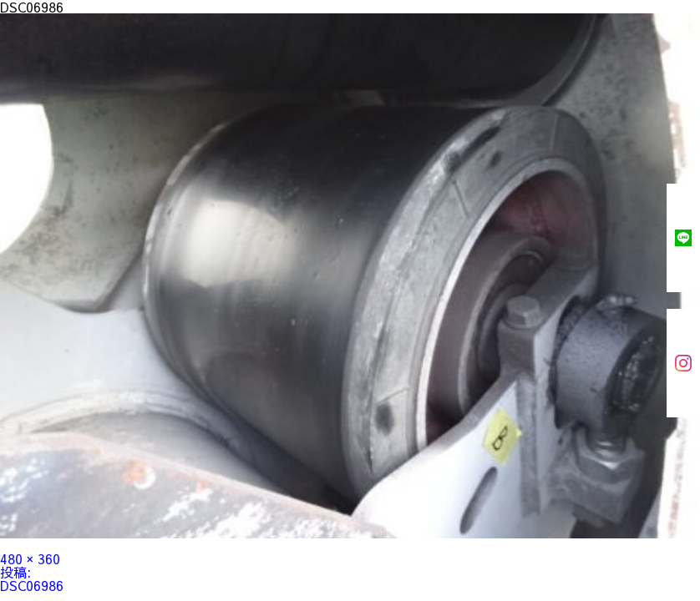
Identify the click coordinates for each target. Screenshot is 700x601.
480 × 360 (30, 558)
